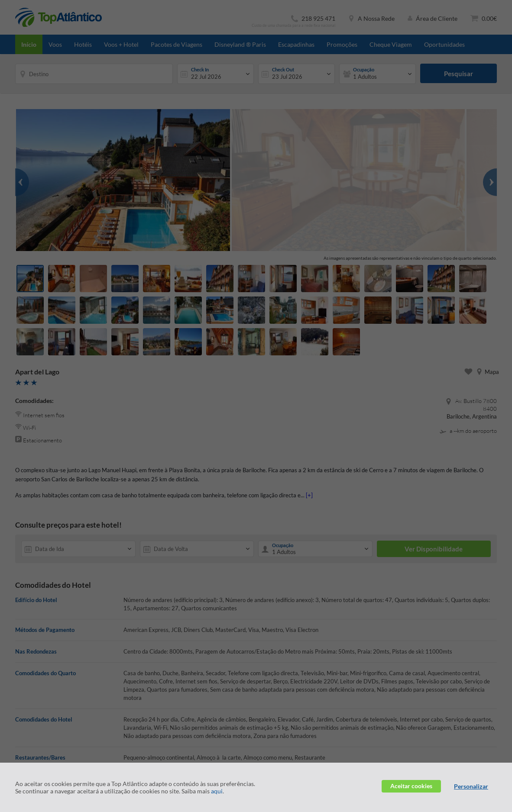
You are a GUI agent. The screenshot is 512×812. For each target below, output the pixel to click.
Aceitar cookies (411, 786)
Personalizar (471, 786)
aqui (217, 791)
